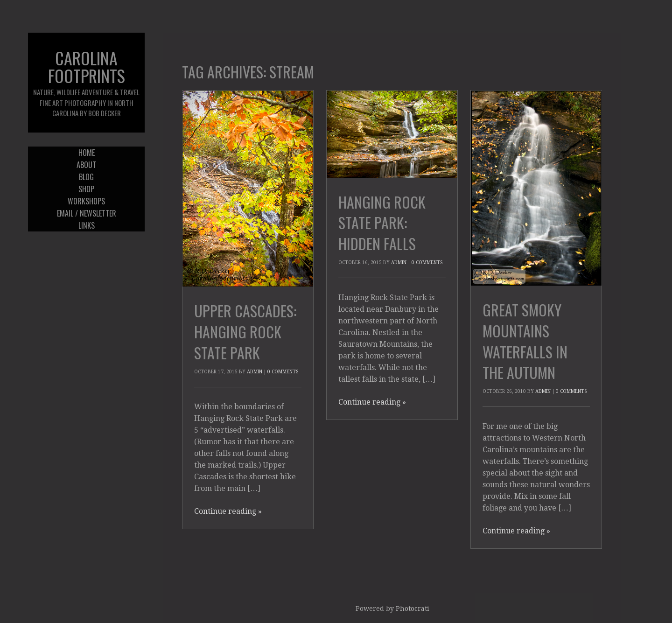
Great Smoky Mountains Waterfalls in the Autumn (525, 341)
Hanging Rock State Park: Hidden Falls (382, 223)
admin (255, 372)
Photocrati (413, 609)
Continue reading (228, 511)
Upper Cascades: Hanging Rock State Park (245, 332)
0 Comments (283, 372)
